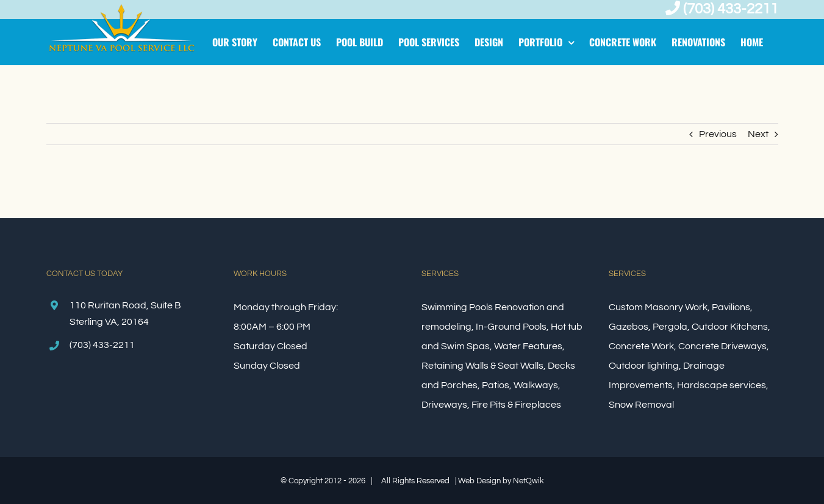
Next (758, 134)
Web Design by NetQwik (501, 481)
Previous (718, 134)
